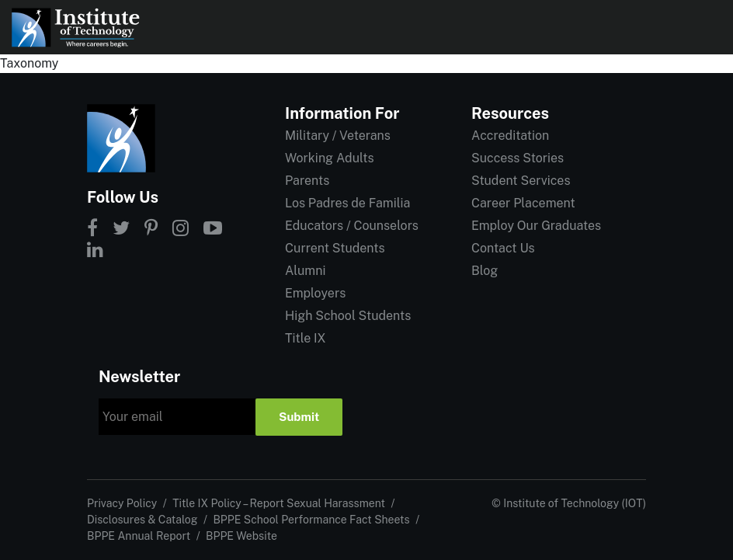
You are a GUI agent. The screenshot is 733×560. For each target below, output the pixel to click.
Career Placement (523, 203)
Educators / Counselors (352, 226)
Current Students (335, 248)
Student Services (521, 181)
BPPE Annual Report (139, 536)
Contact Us (503, 248)
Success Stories (518, 158)
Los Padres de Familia (347, 203)
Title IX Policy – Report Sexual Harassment (279, 503)
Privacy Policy (122, 503)
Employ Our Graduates (536, 226)
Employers (315, 293)
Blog (485, 271)
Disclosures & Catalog (142, 520)
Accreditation (510, 136)
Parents (307, 181)
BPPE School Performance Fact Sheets (311, 520)
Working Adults (330, 158)
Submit (299, 417)
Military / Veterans (338, 136)
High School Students (348, 316)
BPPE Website (241, 536)
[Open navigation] (708, 27)
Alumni (305, 271)
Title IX (306, 338)
